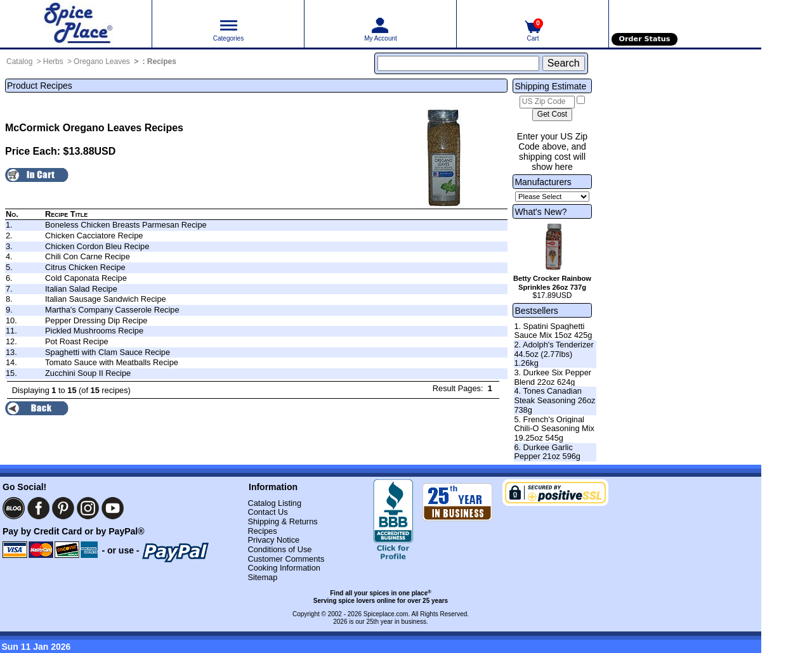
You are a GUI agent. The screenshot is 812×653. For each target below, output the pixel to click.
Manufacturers (543, 182)
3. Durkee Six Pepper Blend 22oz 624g (553, 377)
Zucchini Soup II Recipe (88, 373)
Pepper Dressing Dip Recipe (96, 320)
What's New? (540, 212)
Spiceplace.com (386, 614)
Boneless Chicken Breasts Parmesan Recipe (126, 225)
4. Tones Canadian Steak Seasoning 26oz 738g (554, 400)
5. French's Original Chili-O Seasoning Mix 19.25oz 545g (554, 429)
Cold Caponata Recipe (86, 278)
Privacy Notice (273, 540)
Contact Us (267, 512)
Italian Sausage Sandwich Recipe (106, 299)
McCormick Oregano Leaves (73, 128)
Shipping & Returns (282, 521)
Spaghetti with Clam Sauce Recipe (108, 352)
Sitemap (262, 577)
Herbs (53, 61)
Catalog (19, 61)
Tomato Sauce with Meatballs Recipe (112, 362)
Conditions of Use (279, 549)
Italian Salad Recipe (81, 289)
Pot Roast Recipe (77, 341)
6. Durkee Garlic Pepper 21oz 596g (547, 452)
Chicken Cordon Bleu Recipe (97, 246)
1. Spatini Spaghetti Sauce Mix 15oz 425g (553, 331)
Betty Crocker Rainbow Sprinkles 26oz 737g (552, 283)
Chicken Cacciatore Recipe (94, 236)
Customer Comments (286, 559)
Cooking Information (284, 568)
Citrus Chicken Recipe (85, 267)
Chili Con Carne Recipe (88, 256)
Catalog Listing (274, 503)
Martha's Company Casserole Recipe (112, 310)
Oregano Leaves (102, 61)
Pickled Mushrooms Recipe (94, 331)
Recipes (162, 61)
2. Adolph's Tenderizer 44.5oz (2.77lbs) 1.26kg (553, 354)
